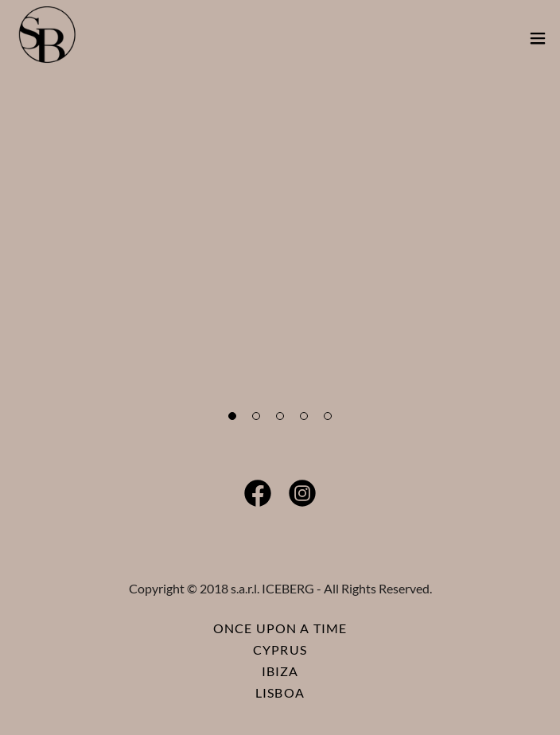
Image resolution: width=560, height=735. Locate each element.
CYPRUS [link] (280, 649)
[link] (47, 38)
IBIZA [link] (280, 671)
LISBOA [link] (280, 692)
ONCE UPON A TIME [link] (280, 628)
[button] (538, 38)
